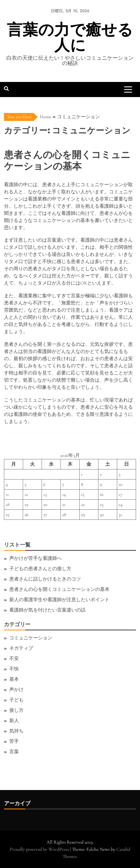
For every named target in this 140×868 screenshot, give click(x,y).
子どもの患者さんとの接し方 (40, 569)
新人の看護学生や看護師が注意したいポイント (59, 600)
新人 (14, 721)
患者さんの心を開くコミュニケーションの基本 (59, 589)
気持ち (16, 731)
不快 (14, 669)
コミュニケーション (31, 638)
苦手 (14, 741)
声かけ (16, 690)
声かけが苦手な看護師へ (36, 558)
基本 (14, 679)
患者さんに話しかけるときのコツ (45, 579)
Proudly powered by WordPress (40, 849)
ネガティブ (21, 648)
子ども (16, 700)
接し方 (16, 710)
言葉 (14, 752)
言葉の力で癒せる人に (70, 37)
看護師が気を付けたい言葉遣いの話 (47, 610)
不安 (14, 658)
